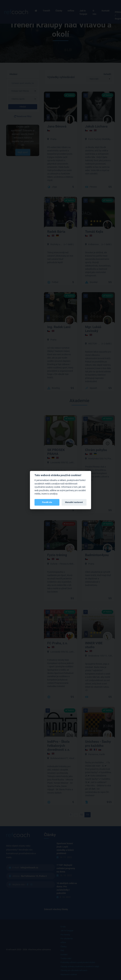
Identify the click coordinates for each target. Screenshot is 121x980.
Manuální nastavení (74, 502)
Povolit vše (47, 502)
